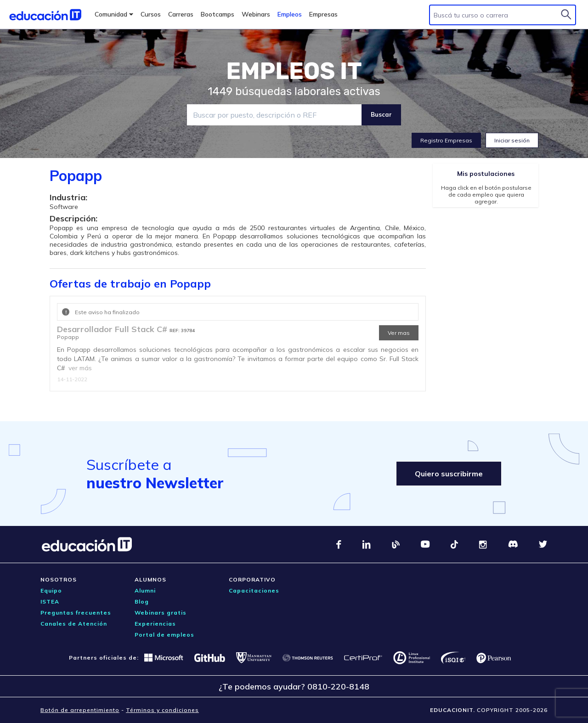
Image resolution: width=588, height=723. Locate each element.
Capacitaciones (254, 590)
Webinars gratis (161, 613)
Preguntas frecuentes (76, 613)
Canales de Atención (74, 624)
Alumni (145, 590)
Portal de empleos (164, 635)
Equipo (51, 590)
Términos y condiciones (162, 710)
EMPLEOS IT (294, 71)
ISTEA (50, 602)
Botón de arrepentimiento (80, 710)
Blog (142, 602)
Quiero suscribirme (449, 474)
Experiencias (155, 624)
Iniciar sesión (512, 140)
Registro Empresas (446, 140)
